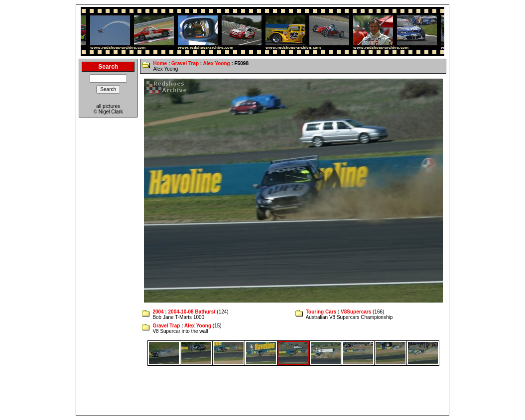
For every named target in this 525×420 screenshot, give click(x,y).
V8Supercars (356, 312)
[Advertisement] (262, 391)
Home (160, 63)
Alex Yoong (217, 63)
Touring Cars (321, 312)
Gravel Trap (185, 63)
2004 (158, 312)
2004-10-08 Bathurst (192, 312)
